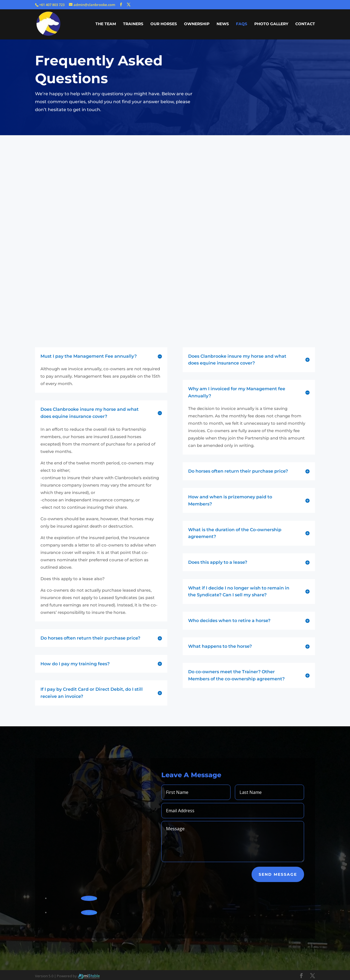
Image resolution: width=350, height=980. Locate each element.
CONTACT (305, 24)
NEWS (223, 24)
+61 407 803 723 (52, 5)
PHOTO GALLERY (271, 24)
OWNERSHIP (197, 24)
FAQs (242, 24)
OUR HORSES (164, 24)
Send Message (278, 874)
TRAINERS (133, 24)
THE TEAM (106, 24)
